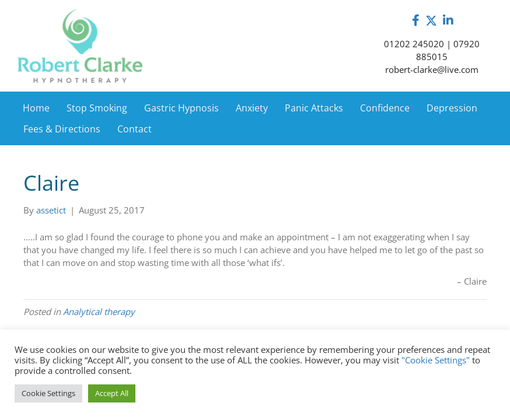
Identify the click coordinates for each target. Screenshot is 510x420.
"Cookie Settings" (436, 360)
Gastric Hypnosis (181, 108)
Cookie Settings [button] (48, 393)
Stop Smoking (97, 108)
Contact (135, 129)
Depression (452, 108)
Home (36, 108)
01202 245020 (414, 44)
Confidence (385, 108)
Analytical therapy (99, 311)
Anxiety (252, 108)
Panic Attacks (314, 108)
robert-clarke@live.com (432, 69)
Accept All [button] (112, 393)
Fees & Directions (62, 129)
